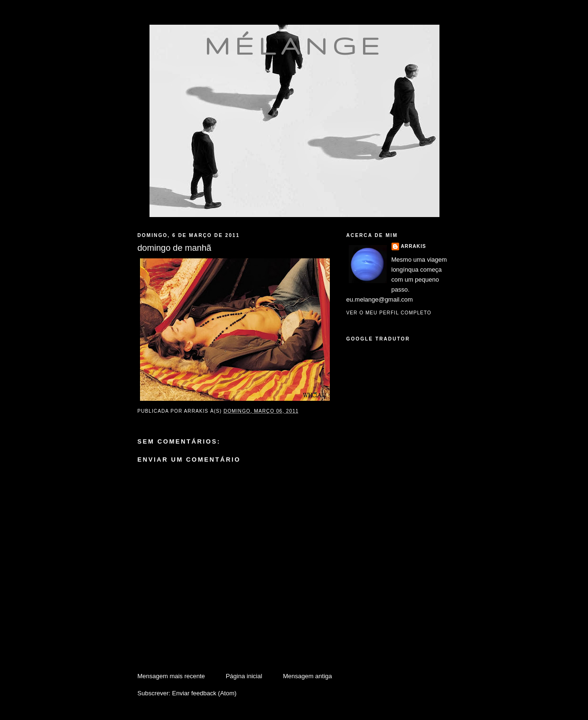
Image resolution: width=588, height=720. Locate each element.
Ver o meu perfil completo (389, 313)
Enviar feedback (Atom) (204, 693)
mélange (294, 46)
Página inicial (244, 676)
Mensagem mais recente (171, 676)
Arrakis (414, 246)
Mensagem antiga (307, 676)
